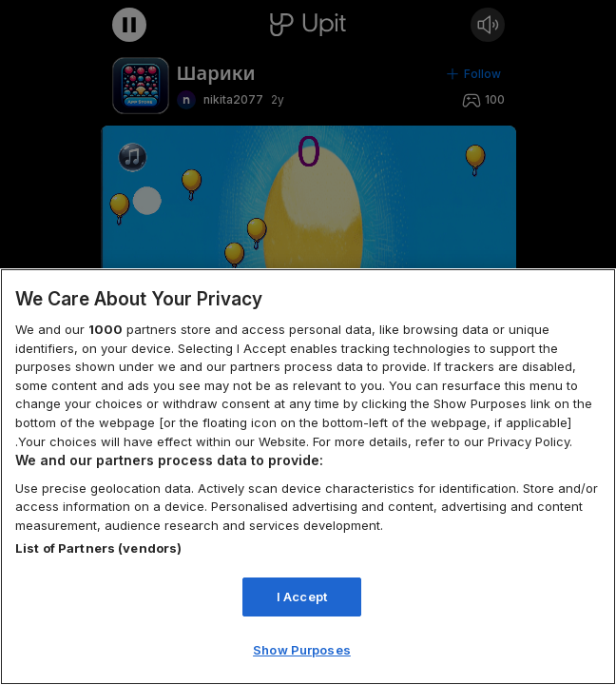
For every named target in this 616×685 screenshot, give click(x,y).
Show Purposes (302, 650)
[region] (308, 477)
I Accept (302, 597)
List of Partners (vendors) (98, 548)
